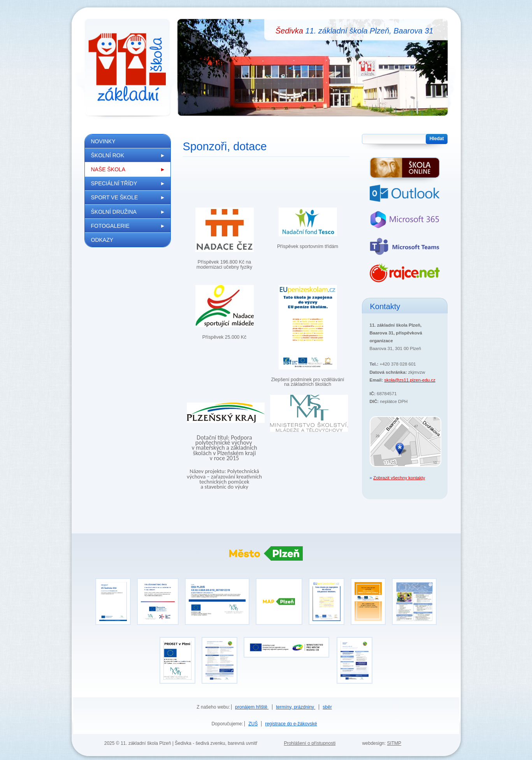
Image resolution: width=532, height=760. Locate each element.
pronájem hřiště (252, 707)
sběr (327, 707)
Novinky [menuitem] (103, 141)
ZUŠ (253, 724)
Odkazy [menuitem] (102, 240)
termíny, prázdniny (296, 707)
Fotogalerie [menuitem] (110, 226)
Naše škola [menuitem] (108, 169)
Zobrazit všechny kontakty (399, 478)
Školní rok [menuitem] (108, 155)
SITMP (394, 743)
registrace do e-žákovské (291, 724)
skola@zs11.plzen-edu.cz (410, 380)
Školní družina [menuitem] (114, 212)
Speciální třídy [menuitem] (114, 183)
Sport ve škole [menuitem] (115, 197)
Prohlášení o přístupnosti (310, 743)
